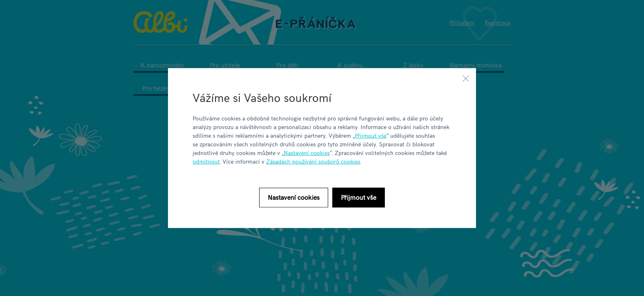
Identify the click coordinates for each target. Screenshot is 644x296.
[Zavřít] (466, 79)
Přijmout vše (371, 135)
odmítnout (206, 161)
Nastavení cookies (307, 152)
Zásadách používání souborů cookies (313, 161)
